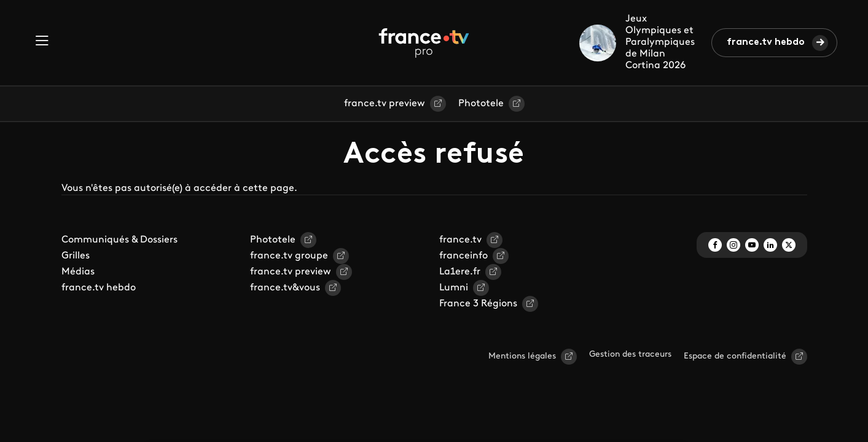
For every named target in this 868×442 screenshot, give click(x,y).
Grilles (76, 256)
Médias (78, 272)
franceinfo (463, 256)
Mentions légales (522, 356)
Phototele (481, 104)
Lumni (454, 288)
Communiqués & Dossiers (119, 240)
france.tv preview (385, 104)
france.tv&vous (285, 288)
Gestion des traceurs (630, 355)
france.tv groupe (289, 256)
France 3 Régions (478, 304)
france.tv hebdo (766, 42)
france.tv (460, 240)
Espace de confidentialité (735, 356)
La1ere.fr (460, 272)
